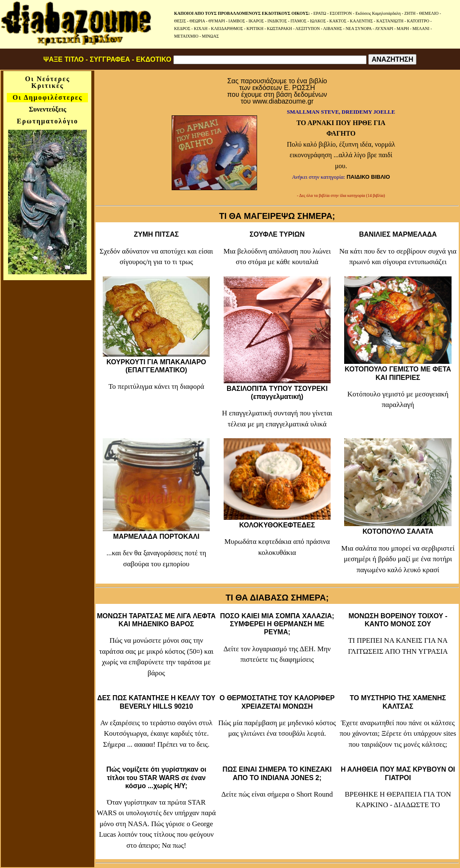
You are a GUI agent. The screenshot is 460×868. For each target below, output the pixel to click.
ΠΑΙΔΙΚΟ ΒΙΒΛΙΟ (368, 177)
